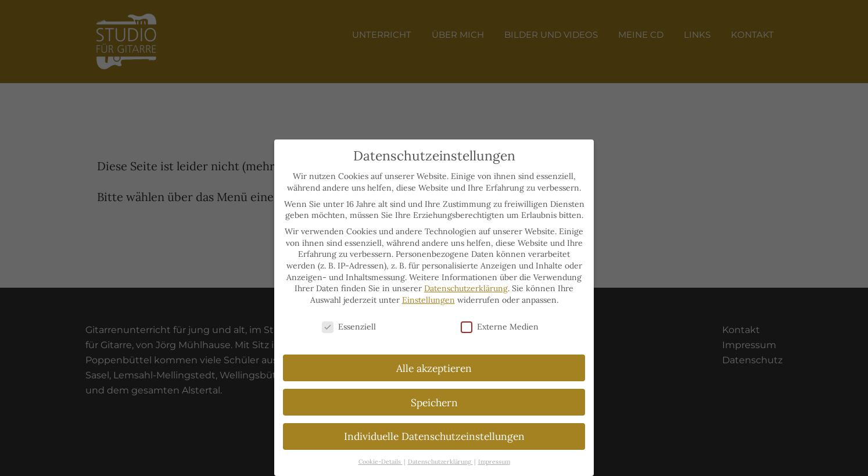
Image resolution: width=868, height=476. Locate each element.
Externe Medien (500, 327)
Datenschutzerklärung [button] (440, 461)
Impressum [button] (494, 461)
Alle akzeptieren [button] (434, 368)
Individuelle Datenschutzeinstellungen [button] (434, 436)
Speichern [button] (434, 402)
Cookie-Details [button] (381, 461)
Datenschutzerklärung (466, 288)
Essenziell (349, 327)
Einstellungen (428, 300)
